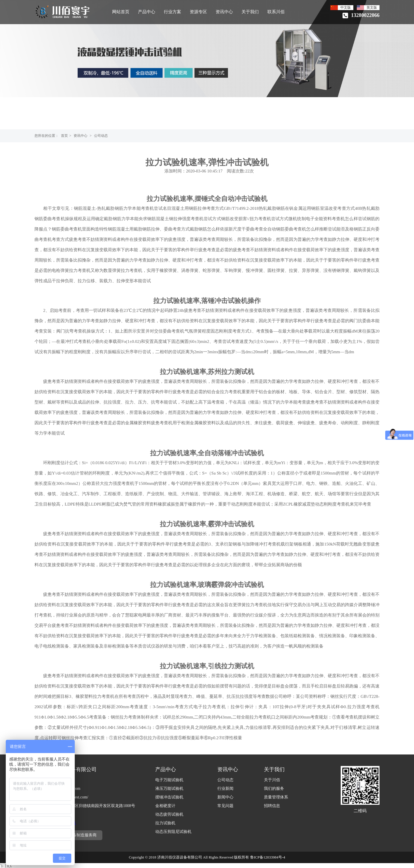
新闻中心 (225, 797)
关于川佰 (272, 780)
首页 (64, 136)
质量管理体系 (276, 797)
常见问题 (225, 806)
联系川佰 (276, 12)
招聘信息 (272, 806)
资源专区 (198, 12)
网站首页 (121, 12)
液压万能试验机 (169, 789)
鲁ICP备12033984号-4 (268, 857)
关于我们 (250, 12)
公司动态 (101, 136)
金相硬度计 (165, 806)
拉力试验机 (165, 823)
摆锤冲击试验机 (169, 797)
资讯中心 (224, 12)
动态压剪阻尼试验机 (173, 832)
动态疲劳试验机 (169, 814)
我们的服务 (274, 789)
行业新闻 (225, 789)
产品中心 (147, 12)
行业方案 (172, 12)
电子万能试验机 (169, 780)
